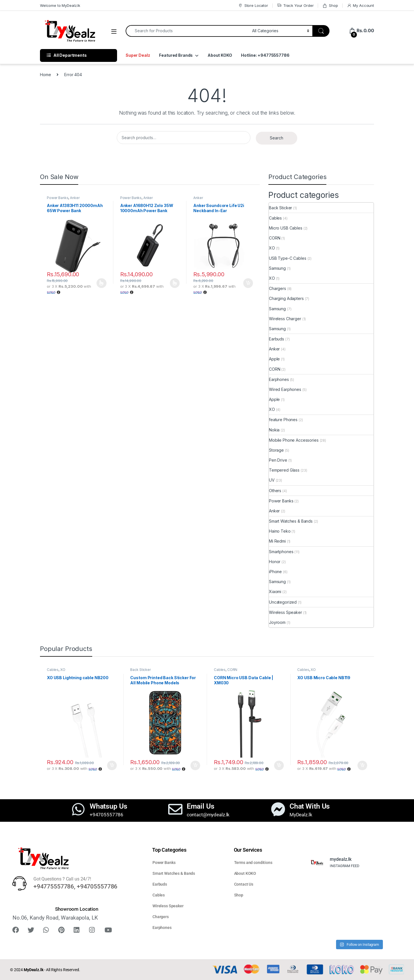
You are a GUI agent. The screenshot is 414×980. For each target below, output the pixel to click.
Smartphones (281, 552)
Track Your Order (295, 6)
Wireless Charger (285, 319)
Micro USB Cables (286, 228)
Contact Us (244, 884)
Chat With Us (310, 806)
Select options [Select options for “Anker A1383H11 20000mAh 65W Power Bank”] (102, 283)
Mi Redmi (277, 541)
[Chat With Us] (278, 809)
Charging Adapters (286, 298)
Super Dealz (138, 55)
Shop (330, 6)
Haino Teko (280, 531)
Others (275, 491)
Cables (275, 218)
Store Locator (253, 6)
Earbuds (277, 339)
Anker (75, 198)
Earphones (279, 379)
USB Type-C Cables (288, 258)
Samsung (277, 268)
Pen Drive (278, 460)
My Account (360, 6)
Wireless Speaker (286, 612)
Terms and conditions (253, 863)
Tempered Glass (284, 470)
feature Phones (283, 420)
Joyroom (277, 622)
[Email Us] (175, 809)
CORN (275, 238)
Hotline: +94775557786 (265, 55)
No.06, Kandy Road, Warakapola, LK (55, 918)
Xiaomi (275, 592)
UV (272, 480)
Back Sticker (281, 208)
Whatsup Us (108, 806)
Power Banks (58, 198)
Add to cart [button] (248, 283)
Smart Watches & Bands (291, 521)
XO (272, 248)
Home (45, 75)
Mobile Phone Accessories (294, 440)
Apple (274, 359)
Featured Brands (176, 55)
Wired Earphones (285, 389)
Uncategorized (283, 602)
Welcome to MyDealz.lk (60, 5)
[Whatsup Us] (78, 809)
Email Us (201, 806)
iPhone (275, 572)
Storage (276, 450)
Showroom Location (77, 909)
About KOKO (220, 55)
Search (277, 138)
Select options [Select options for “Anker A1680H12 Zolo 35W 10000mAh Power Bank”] (175, 283)
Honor (275, 562)
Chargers (278, 288)
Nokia (274, 430)
